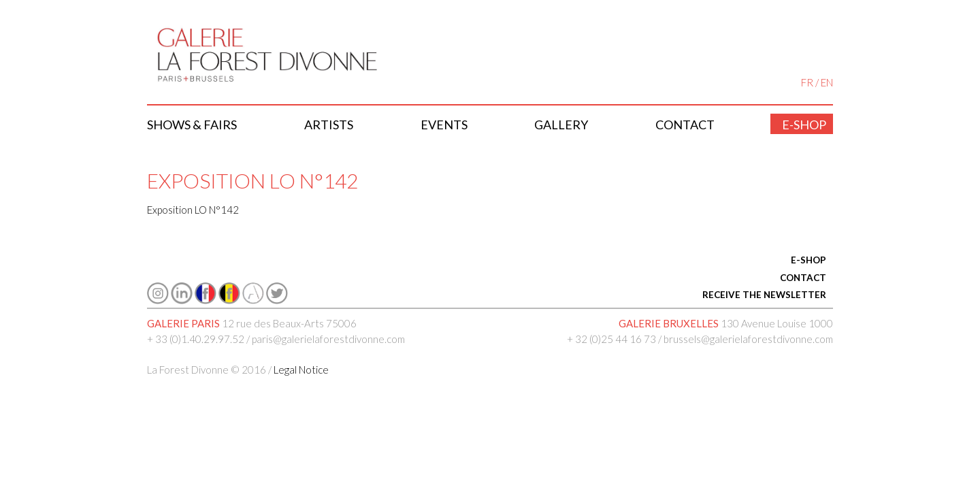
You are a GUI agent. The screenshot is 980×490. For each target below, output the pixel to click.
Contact (685, 125)
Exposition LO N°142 (193, 210)
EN (827, 82)
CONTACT (803, 278)
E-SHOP (808, 260)
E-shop (804, 125)
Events (444, 125)
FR (807, 82)
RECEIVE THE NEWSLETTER (764, 295)
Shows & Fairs (192, 125)
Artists (329, 125)
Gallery (561, 125)
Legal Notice (301, 370)
